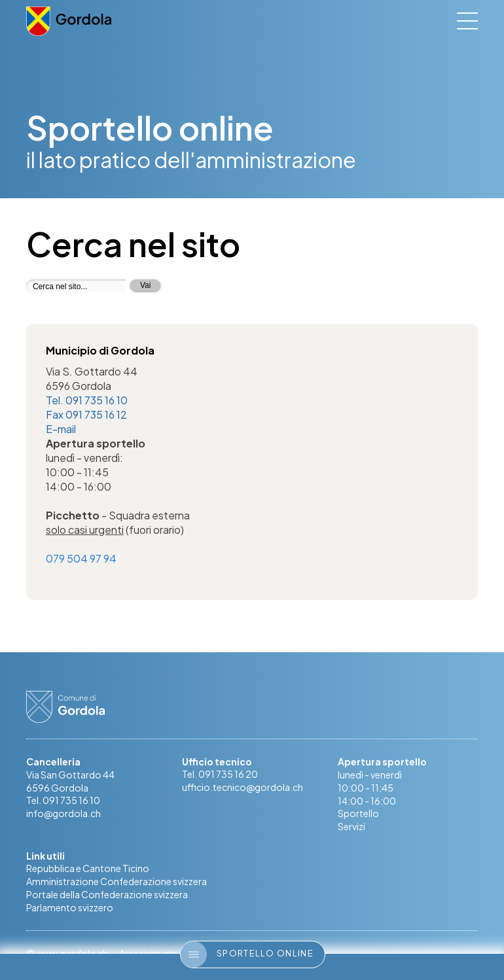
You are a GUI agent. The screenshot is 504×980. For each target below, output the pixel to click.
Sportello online (247, 954)
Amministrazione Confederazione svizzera (117, 883)
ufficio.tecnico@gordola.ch (243, 788)
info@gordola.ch (63, 814)
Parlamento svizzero (70, 909)
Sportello (358, 814)
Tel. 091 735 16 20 (220, 775)
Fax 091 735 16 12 (86, 414)
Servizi (351, 828)
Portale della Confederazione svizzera (107, 896)
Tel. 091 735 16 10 (87, 400)
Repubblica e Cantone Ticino (88, 869)
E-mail (61, 429)
